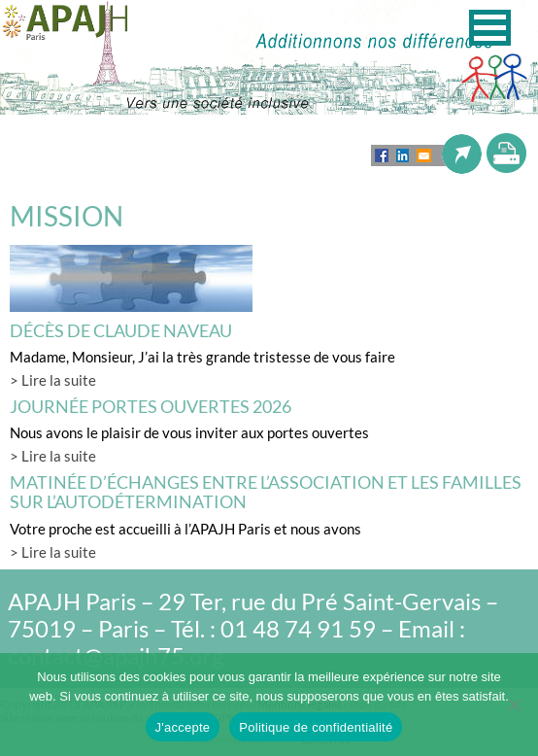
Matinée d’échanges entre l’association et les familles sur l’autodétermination (266, 492)
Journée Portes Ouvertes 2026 (151, 406)
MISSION (67, 216)
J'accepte (183, 727)
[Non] (514, 704)
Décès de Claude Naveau (121, 330)
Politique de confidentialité (316, 727)
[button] (490, 28)
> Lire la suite (53, 380)
